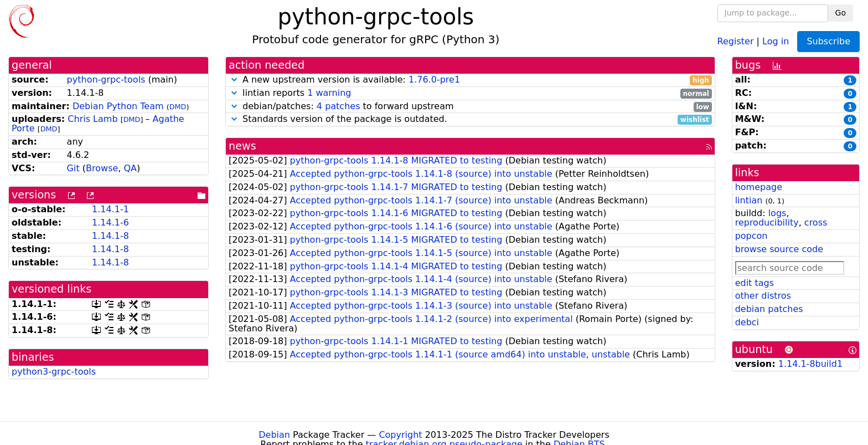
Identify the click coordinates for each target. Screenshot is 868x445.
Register (736, 41)
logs (777, 213)
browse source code (779, 249)
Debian (274, 435)
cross (816, 222)
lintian (749, 200)
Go (841, 13)
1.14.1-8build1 (810, 364)
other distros (763, 296)
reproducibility (767, 222)
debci (747, 322)
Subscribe (828, 41)
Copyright (400, 435)
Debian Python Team (118, 106)
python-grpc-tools (106, 80)
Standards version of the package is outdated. (470, 119)
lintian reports (470, 93)
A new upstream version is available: (470, 80)
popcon (751, 236)
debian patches (769, 309)
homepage (759, 187)
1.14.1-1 (110, 209)
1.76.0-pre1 (434, 80)
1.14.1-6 (110, 222)
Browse (102, 168)
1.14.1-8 (110, 236)
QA (130, 168)
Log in (776, 41)
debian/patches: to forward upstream (470, 107)
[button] (234, 80)
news (242, 146)
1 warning (329, 93)
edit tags (755, 283)
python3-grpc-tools (54, 372)
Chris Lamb (92, 119)
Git (73, 168)
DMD (178, 107)
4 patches (339, 106)
